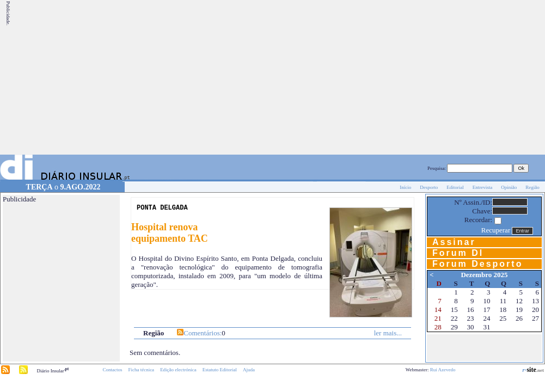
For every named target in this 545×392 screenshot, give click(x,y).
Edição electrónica (178, 370)
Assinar (454, 242)
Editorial (455, 187)
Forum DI (458, 253)
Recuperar (496, 230)
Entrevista (483, 187)
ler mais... (388, 333)
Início (405, 187)
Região (532, 187)
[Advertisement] (393, 77)
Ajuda (249, 370)
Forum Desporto (477, 264)
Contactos (112, 370)
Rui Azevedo (443, 370)
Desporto (429, 187)
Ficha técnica (141, 370)
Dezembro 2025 (484, 275)
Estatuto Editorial (220, 370)
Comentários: (203, 333)
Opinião (509, 187)
